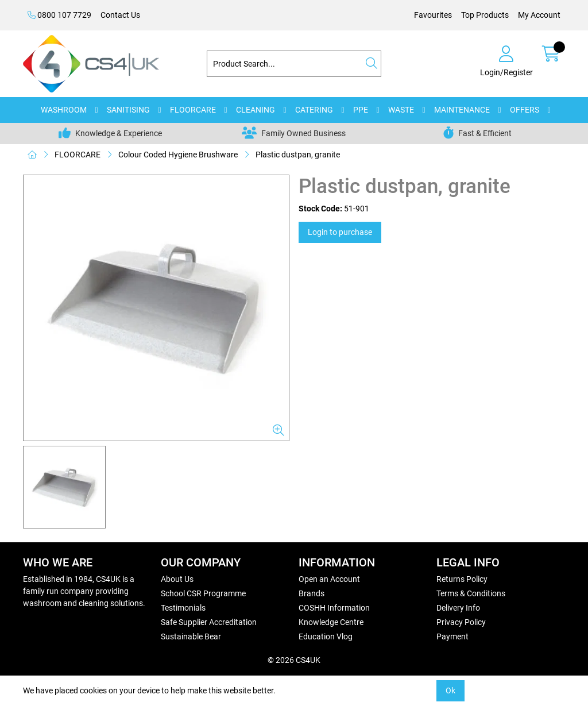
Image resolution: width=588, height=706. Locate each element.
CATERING (314, 110)
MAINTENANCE (462, 110)
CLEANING (256, 110)
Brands (312, 593)
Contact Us (120, 15)
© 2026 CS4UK (294, 660)
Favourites (433, 15)
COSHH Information (334, 608)
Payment (452, 636)
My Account (539, 15)
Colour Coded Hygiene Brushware (178, 155)
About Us (177, 579)
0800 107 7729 (59, 15)
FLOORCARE (193, 110)
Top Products (485, 15)
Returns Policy (462, 579)
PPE (361, 110)
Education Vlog (326, 636)
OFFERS (525, 110)
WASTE (401, 110)
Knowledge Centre (331, 622)
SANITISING (128, 110)
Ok (450, 690)
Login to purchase (340, 232)
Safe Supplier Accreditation (209, 622)
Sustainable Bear (191, 636)
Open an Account (329, 579)
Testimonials (183, 608)
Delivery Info (458, 608)
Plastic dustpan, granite (298, 155)
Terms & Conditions (471, 593)
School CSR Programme (203, 593)
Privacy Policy (461, 622)
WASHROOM (64, 110)
